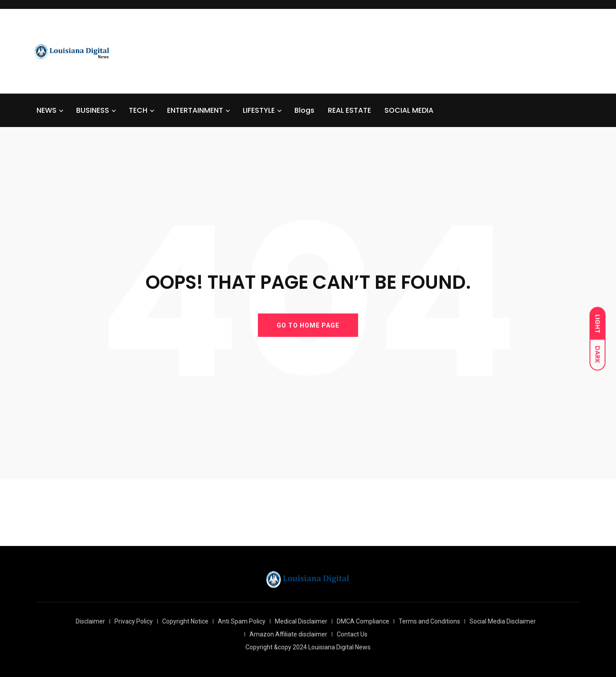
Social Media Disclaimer (503, 621)
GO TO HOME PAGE (308, 325)
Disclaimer (90, 621)
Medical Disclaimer (301, 621)
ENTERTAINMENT (195, 110)
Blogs (304, 110)
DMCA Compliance (363, 621)
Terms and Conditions (429, 621)
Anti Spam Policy (242, 621)
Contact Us (352, 634)
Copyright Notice (185, 621)
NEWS (47, 110)
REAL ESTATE (349, 110)
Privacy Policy (134, 621)
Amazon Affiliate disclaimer (288, 634)
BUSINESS (93, 110)
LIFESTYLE (259, 110)
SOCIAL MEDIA (409, 110)
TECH (138, 110)
